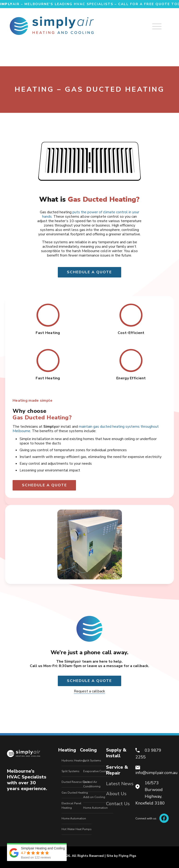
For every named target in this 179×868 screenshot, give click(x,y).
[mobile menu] (162, 24)
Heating (67, 750)
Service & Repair (117, 770)
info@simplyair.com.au (157, 773)
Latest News (120, 784)
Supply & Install (116, 753)
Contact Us (118, 804)
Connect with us (152, 818)
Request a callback (89, 691)
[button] (13, 545)
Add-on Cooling (94, 797)
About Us (116, 794)
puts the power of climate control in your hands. (91, 214)
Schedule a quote (89, 272)
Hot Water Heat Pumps (77, 829)
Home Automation (74, 818)
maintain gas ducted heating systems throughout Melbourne (86, 429)
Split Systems (71, 771)
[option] (89, 544)
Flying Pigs (127, 856)
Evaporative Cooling (97, 771)
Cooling (88, 750)
